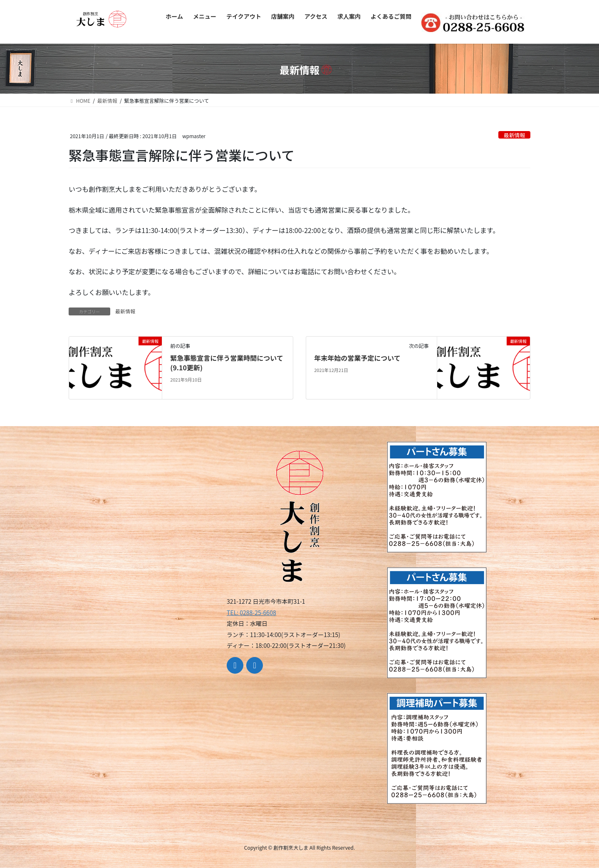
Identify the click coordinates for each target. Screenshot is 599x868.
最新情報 (514, 135)
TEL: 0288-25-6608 (251, 613)
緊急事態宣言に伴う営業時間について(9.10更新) (227, 362)
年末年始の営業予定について (357, 358)
